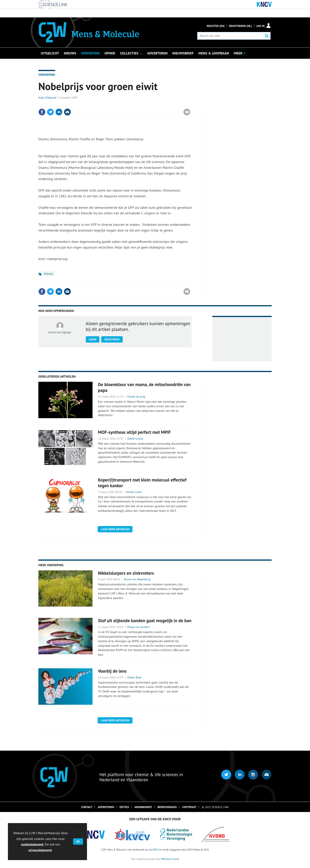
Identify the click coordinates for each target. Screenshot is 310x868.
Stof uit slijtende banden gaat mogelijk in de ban (145, 621)
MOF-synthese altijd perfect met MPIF (134, 432)
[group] (239, 53)
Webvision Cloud (170, 859)
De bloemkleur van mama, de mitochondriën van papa (144, 387)
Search (267, 36)
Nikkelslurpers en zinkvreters (126, 573)
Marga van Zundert (139, 627)
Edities (124, 807)
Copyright (189, 807)
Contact (87, 807)
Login (93, 339)
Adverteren (106, 807)
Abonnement (143, 807)
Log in (260, 26)
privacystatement (40, 850)
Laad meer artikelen (115, 529)
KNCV (155, 850)
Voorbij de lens (112, 671)
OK (78, 841)
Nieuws (49, 274)
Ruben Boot (134, 677)
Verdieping (47, 75)
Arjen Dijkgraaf (47, 98)
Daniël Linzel (135, 439)
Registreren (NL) (241, 26)
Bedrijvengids (167, 807)
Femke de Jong (136, 397)
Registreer (112, 339)
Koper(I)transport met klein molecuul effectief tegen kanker (142, 483)
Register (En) (216, 26)
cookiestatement (32, 844)
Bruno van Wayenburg (137, 579)
